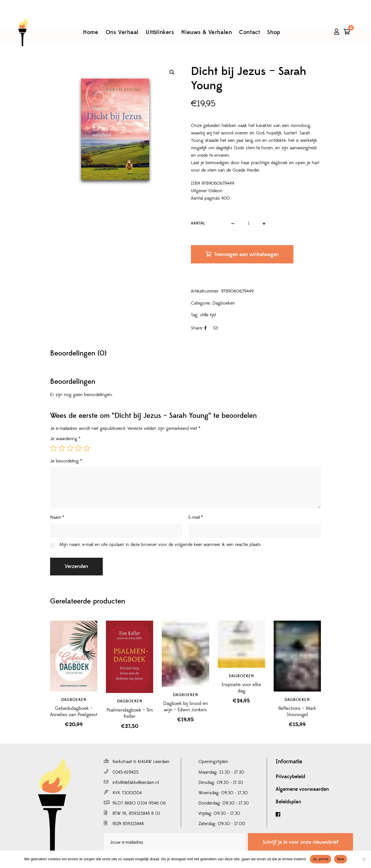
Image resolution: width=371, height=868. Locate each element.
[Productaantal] (248, 224)
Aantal (198, 223)
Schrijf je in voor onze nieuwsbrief (300, 842)
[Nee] (364, 859)
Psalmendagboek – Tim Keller (130, 713)
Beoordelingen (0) (78, 353)
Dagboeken (224, 303)
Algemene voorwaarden (302, 789)
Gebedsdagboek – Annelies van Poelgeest (74, 712)
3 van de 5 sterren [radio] (70, 448)
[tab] (78, 353)
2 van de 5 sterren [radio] (62, 448)
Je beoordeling (66, 461)
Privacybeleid (290, 777)
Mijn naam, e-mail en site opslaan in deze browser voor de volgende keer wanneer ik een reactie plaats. (161, 545)
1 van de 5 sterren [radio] (54, 448)
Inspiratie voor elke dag (241, 688)
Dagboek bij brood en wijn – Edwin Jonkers (185, 707)
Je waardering (65, 439)
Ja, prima (321, 859)
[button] (172, 72)
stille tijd (208, 315)
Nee (341, 859)
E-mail (196, 517)
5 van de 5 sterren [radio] (87, 448)
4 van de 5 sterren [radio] (78, 448)
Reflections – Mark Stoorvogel (297, 712)
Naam (57, 517)
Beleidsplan (288, 802)
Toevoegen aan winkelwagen (246, 254)
